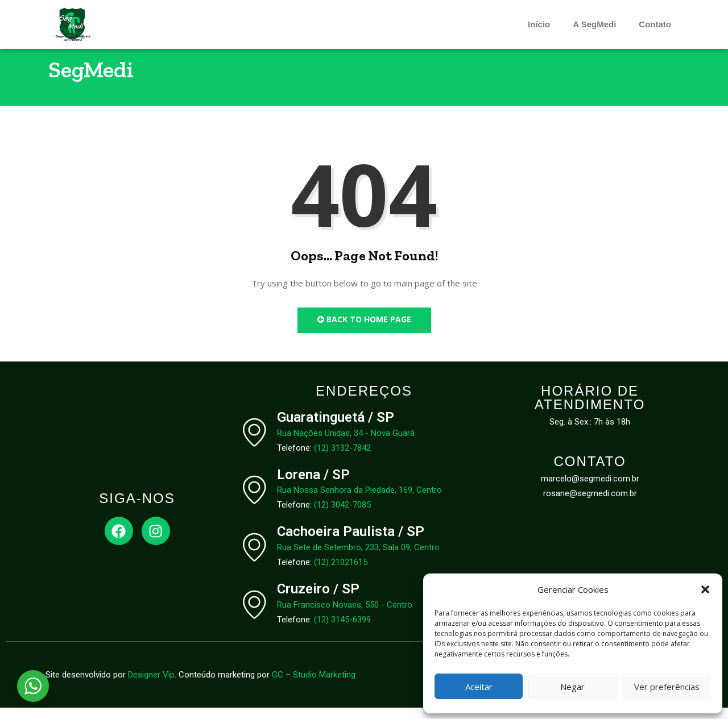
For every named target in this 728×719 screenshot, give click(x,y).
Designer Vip (151, 686)
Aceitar (479, 687)
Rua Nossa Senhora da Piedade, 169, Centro (359, 501)
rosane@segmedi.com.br (590, 505)
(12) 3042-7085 (342, 516)
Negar (572, 687)
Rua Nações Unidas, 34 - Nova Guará (346, 444)
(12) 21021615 (341, 573)
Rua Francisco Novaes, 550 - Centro (345, 616)
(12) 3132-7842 (342, 459)
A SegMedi (594, 24)
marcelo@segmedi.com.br (590, 490)
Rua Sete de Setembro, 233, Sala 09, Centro (358, 559)
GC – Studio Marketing (314, 686)
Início (539, 24)
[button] (705, 589)
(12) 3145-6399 (342, 631)
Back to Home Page (364, 331)
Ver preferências (667, 687)
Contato (655, 24)
